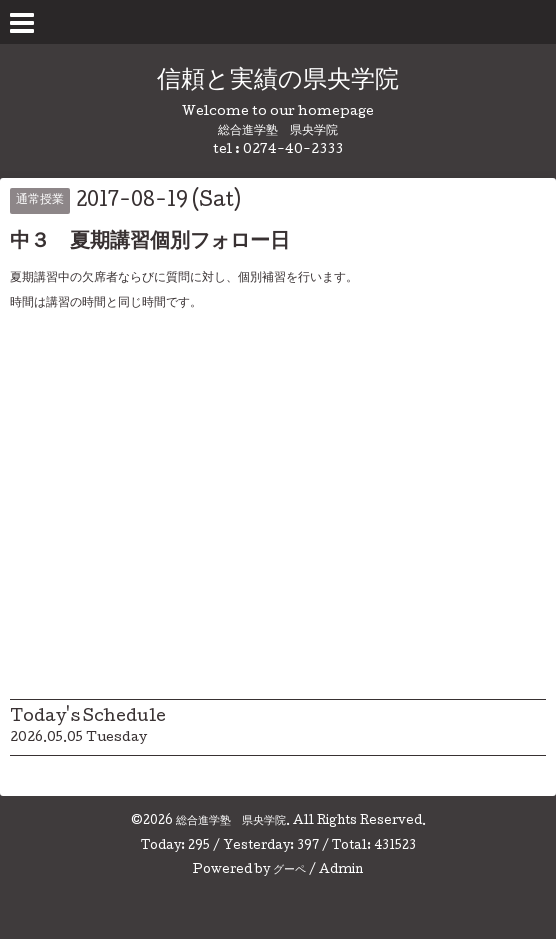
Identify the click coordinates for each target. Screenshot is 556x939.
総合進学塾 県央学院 (231, 822)
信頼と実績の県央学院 (278, 81)
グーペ (289, 871)
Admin (341, 871)
